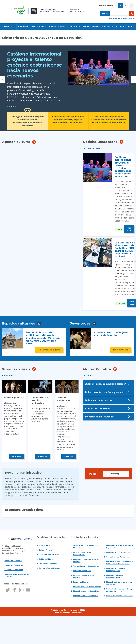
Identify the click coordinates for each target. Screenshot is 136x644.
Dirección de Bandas (82, 571)
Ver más (87, 376)
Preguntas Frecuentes (14, 565)
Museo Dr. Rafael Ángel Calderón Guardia (116, 576)
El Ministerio (44, 545)
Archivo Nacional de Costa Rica (119, 596)
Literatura (121, 303)
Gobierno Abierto (46, 559)
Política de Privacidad (14, 570)
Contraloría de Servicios (49, 554)
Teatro (119, 230)
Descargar (116, 474)
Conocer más (9, 376)
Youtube (28, 590)
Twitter (8, 590)
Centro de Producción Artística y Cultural (87, 560)
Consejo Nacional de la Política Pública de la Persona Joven (119, 563)
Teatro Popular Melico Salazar (119, 557)
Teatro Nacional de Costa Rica (86, 566)
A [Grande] (126, 5)
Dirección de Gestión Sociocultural (82, 553)
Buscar (105, 13)
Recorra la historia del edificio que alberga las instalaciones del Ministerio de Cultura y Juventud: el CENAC (43, 338)
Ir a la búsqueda (120, 18)
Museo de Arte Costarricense (118, 552)
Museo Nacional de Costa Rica (86, 591)
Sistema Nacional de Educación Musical (87, 547)
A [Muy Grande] (131, 5)
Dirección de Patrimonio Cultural (83, 576)
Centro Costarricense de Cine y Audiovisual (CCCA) (119, 590)
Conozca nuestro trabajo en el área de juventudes (111, 334)
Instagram (21, 590)
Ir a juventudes (121, 350)
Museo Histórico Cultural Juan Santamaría (119, 583)
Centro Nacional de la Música (86, 596)
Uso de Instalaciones (48, 563)
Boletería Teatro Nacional (50, 568)
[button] (3, 79)
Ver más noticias (92, 148)
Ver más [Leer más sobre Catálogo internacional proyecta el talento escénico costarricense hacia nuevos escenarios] (11, 106)
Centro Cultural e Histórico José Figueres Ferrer (119, 547)
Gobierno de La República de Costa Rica (17, 575)
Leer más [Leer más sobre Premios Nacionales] (69, 456)
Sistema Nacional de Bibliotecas (87, 587)
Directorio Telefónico (13, 561)
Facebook (14, 590)
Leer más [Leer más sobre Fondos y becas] (17, 456)
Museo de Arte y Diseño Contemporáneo (116, 569)
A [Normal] (120, 5)
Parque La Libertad (81, 582)
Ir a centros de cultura (49, 350)
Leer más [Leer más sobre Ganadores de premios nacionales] (43, 456)
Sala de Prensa (45, 550)
